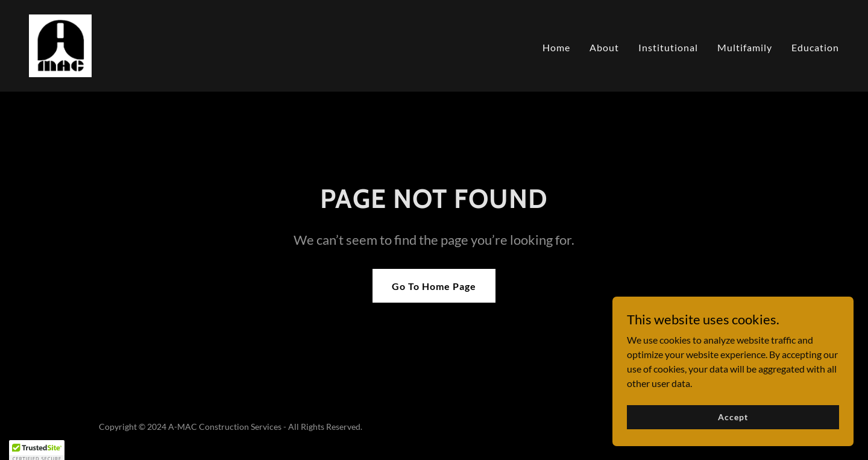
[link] (60, 44)
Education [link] (815, 47)
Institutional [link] (668, 47)
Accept (733, 417)
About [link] (604, 47)
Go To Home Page (434, 286)
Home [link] (556, 47)
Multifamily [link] (745, 47)
